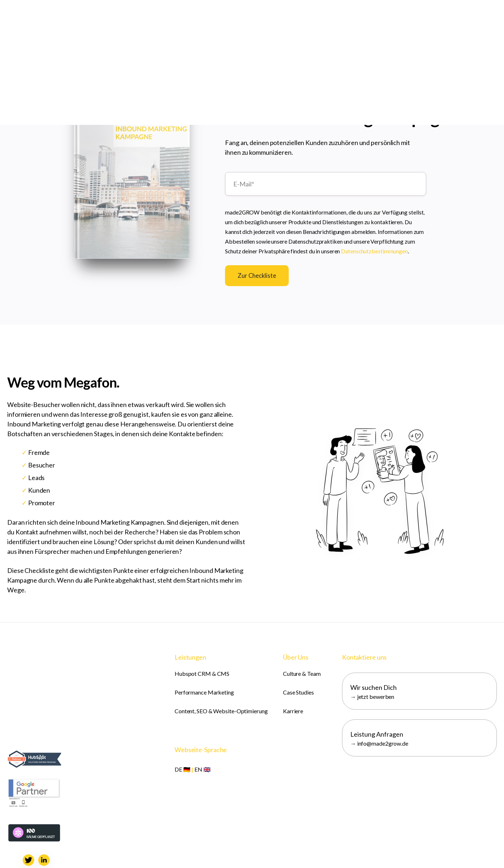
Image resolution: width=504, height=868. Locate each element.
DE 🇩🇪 (183, 769)
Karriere (293, 711)
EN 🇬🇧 (202, 769)
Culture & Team (302, 673)
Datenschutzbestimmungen (374, 250)
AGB (285, 853)
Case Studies (298, 692)
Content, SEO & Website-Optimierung (221, 711)
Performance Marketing (204, 692)
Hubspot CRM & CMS (202, 673)
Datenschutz (260, 853)
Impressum (227, 853)
